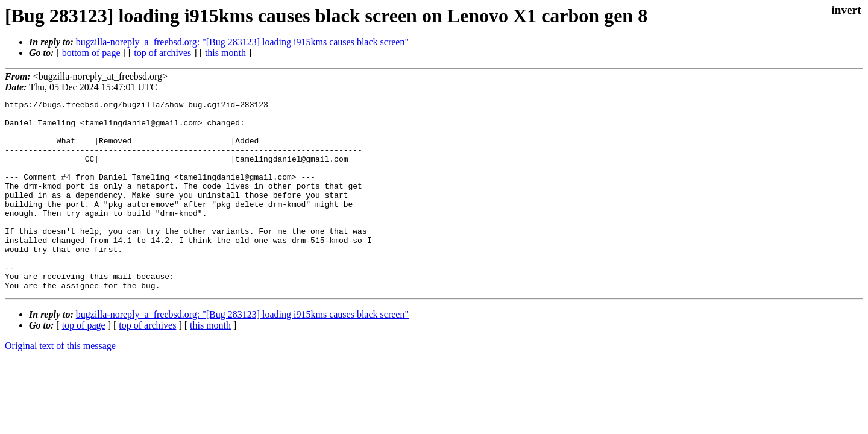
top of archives (162, 53)
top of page (84, 363)
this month (225, 53)
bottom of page (91, 53)
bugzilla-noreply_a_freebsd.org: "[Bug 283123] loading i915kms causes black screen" (242, 42)
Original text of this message (60, 384)
